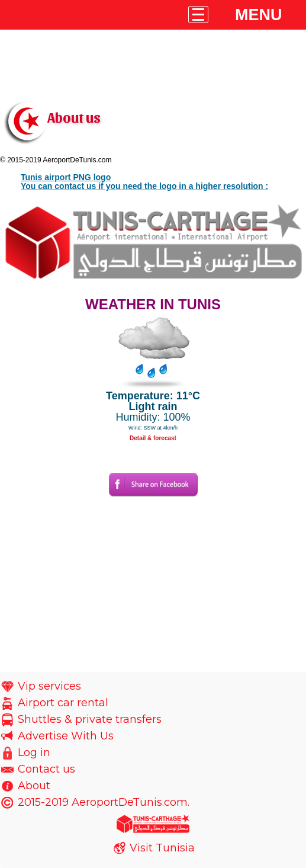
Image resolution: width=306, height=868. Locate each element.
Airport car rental (63, 703)
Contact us (46, 769)
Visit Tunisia (162, 848)
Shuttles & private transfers (90, 719)
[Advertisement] (153, 589)
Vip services (49, 686)
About (34, 786)
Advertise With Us (66, 736)
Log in (34, 752)
